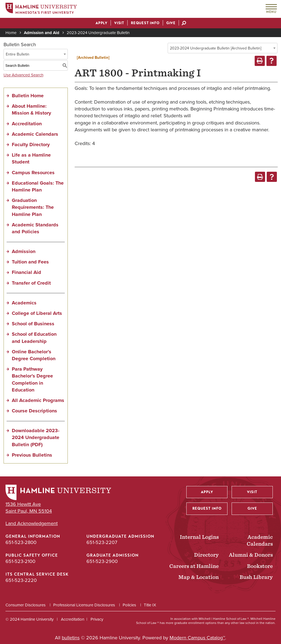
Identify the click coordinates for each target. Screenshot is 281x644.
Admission (24, 251)
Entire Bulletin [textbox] (18, 54)
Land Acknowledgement (32, 524)
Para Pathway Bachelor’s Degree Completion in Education (32, 379)
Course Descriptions (34, 411)
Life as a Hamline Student (31, 158)
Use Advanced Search (23, 75)
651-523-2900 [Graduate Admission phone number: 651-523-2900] (102, 561)
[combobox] (223, 48)
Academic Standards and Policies (35, 228)
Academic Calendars (35, 134)
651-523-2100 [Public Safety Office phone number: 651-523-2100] (20, 561)
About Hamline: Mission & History (31, 109)
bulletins (71, 638)
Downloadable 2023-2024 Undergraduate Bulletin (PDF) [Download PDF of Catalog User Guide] (36, 437)
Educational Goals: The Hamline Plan (38, 186)
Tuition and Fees (30, 262)
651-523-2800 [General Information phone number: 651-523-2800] (21, 542)
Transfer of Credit (31, 283)
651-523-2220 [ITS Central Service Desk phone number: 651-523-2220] (21, 580)
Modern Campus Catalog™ (197, 638)
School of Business (33, 324)
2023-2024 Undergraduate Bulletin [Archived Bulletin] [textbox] (216, 48)
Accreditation (27, 124)
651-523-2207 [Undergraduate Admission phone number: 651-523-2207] (102, 542)
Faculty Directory (31, 145)
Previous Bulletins (32, 455)
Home (11, 33)
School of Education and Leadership (34, 338)
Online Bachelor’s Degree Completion (34, 355)
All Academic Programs (38, 400)
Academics (24, 303)
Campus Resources (33, 173)
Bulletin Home (28, 96)
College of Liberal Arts (37, 313)
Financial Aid (26, 272)
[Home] (41, 9)
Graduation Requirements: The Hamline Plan (33, 207)
